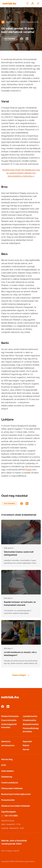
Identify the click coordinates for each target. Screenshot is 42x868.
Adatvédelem (8, 771)
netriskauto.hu (8, 745)
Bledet (29, 470)
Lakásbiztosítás (30, 716)
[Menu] (38, 4)
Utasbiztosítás (29, 720)
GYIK (4, 765)
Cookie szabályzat (10, 783)
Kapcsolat (27, 741)
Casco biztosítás (9, 720)
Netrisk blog (7, 759)
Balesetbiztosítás (31, 724)
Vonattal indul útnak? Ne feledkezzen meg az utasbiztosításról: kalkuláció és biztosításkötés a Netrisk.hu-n (21, 173)
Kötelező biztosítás (10, 716)
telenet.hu (6, 741)
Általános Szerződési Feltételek (16, 806)
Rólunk (26, 745)
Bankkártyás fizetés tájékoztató (16, 794)
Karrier (26, 749)
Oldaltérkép (7, 777)
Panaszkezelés (8, 800)
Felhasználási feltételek (12, 788)
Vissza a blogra (20, 675)
